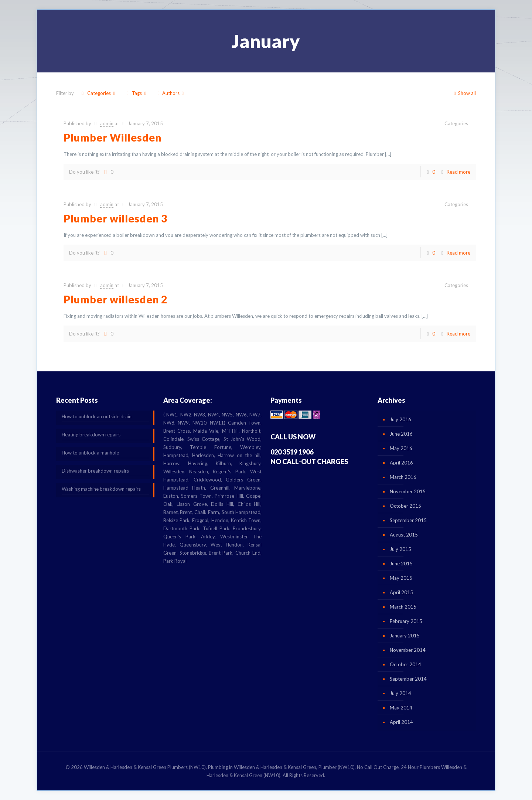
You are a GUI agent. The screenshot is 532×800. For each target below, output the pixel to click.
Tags (136, 93)
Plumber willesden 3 (115, 218)
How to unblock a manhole (90, 453)
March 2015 (403, 607)
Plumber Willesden (112, 137)
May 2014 (401, 708)
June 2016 (401, 434)
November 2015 (408, 491)
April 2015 (401, 592)
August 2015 (404, 535)
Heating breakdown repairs (91, 435)
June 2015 (401, 564)
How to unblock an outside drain (97, 416)
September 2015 (408, 520)
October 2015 (405, 506)
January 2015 (405, 636)
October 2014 (405, 664)
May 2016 (401, 448)
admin (107, 123)
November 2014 (408, 650)
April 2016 (401, 463)
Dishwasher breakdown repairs (95, 471)
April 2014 (401, 722)
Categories (98, 93)
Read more (458, 172)
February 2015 (406, 621)
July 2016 (400, 419)
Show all (464, 93)
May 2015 (401, 578)
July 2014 (400, 693)
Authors (170, 93)
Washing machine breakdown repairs (101, 489)
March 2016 (403, 477)
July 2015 (400, 549)
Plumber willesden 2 (115, 299)
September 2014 (408, 679)
